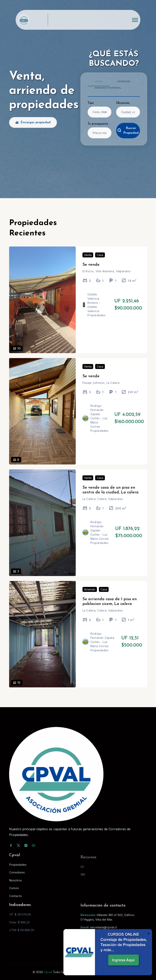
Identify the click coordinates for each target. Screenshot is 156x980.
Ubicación (123, 103)
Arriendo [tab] (124, 81)
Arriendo (90, 595)
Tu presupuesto (98, 124)
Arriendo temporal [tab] (108, 88)
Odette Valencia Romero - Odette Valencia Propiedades (97, 310)
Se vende (91, 270)
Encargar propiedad (33, 122)
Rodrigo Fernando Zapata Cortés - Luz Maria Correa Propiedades (100, 424)
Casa (100, 261)
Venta (88, 261)
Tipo (91, 103)
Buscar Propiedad (128, 131)
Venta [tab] (99, 81)
